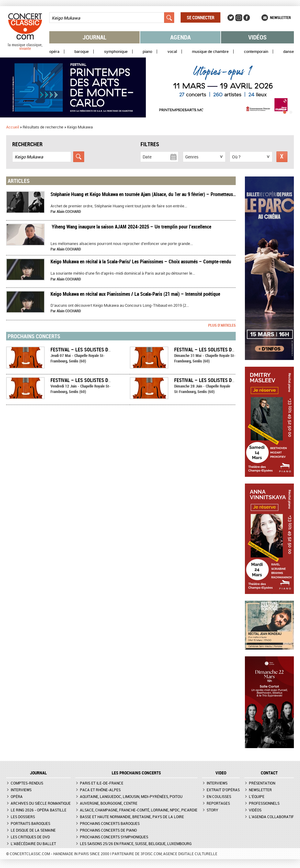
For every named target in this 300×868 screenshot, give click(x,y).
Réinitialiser (282, 157)
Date (147, 157)
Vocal (172, 52)
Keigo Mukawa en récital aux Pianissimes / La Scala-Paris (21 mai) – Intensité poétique (135, 294)
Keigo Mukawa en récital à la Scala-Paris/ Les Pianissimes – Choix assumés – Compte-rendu (141, 262)
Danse (289, 52)
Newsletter (280, 17)
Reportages (218, 803)
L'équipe (257, 796)
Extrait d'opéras (223, 790)
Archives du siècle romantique (41, 803)
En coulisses (219, 796)
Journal (95, 37)
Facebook (247, 18)
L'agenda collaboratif (271, 817)
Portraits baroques (30, 823)
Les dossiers (23, 817)
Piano (147, 52)
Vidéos (257, 37)
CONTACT (269, 773)
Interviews (21, 790)
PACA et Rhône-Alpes (100, 790)
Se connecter (201, 17)
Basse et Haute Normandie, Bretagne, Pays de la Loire (132, 817)
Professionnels (264, 803)
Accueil (13, 127)
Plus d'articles (222, 325)
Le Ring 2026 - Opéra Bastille (39, 810)
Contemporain (256, 52)
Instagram (239, 18)
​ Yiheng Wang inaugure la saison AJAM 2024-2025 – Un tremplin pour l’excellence (131, 227)
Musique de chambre (210, 52)
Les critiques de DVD (30, 837)
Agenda (180, 37)
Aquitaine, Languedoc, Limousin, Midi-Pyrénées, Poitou (131, 796)
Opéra (54, 52)
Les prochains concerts (136, 773)
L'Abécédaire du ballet (33, 844)
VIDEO (221, 773)
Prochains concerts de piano (108, 830)
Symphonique (116, 52)
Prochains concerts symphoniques (114, 837)
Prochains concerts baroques (110, 823)
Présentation (262, 783)
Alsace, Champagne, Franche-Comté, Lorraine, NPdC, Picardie (139, 810)
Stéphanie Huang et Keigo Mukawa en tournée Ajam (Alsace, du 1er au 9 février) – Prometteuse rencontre (153, 194)
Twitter (231, 18)
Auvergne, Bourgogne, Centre (109, 803)
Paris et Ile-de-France (102, 783)
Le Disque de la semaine (33, 830)
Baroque (82, 52)
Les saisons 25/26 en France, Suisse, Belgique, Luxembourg (136, 844)
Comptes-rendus (27, 783)
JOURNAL (38, 773)
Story (212, 810)
